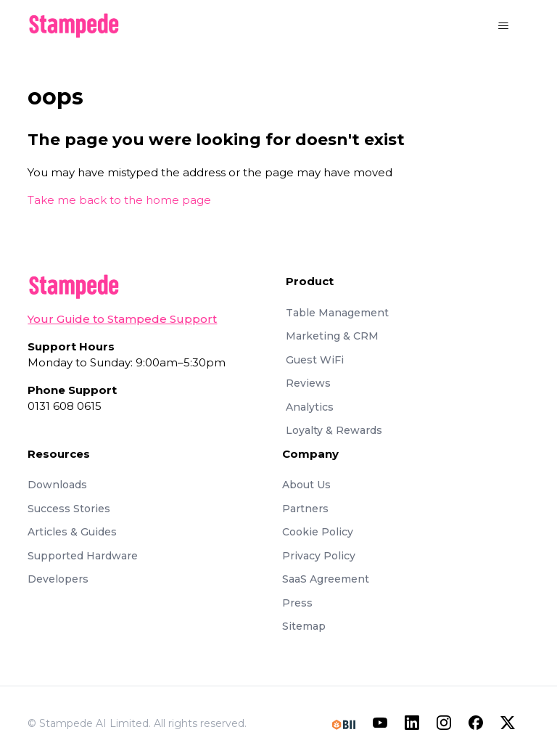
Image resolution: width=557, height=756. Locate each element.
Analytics (310, 407)
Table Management (337, 313)
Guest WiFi (315, 360)
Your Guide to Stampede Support (122, 319)
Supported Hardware (83, 556)
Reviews (308, 383)
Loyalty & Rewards (334, 430)
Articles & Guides (72, 532)
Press (297, 603)
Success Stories (69, 509)
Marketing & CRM (332, 336)
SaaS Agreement (326, 579)
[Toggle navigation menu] (504, 26)
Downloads (57, 485)
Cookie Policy (318, 532)
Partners (305, 509)
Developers (58, 579)
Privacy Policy (319, 556)
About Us (306, 485)
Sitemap (304, 626)
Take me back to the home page (119, 200)
